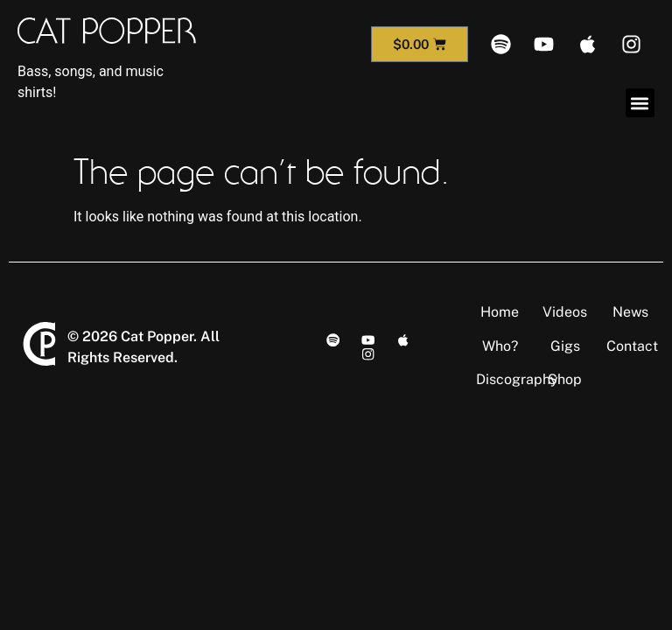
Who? (500, 346)
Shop (565, 379)
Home (500, 312)
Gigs (565, 346)
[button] (640, 103)
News (630, 312)
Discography (517, 379)
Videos (565, 312)
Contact (632, 346)
